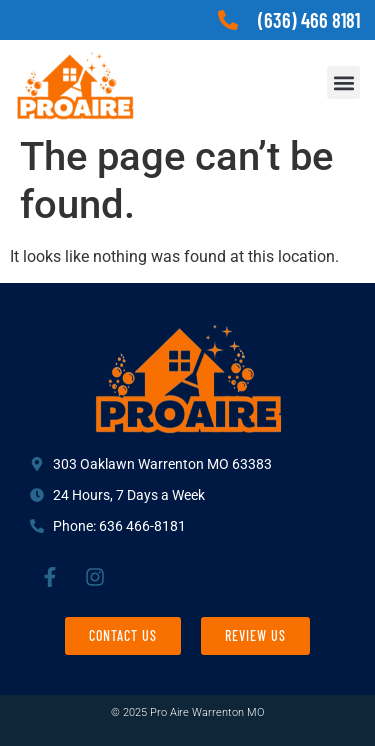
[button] (343, 82)
